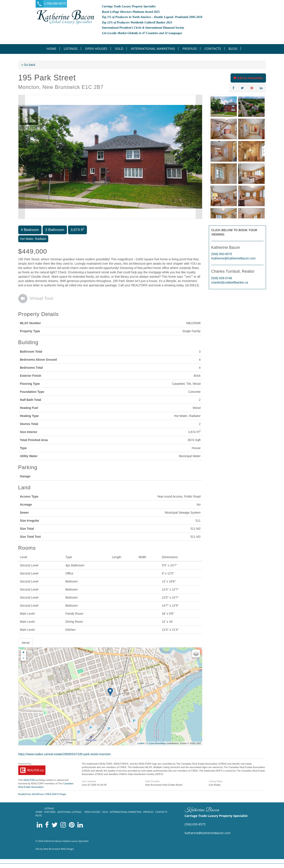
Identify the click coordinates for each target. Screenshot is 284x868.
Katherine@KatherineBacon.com (233, 258)
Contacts (213, 49)
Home (51, 49)
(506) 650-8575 (222, 254)
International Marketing (153, 49)
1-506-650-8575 (55, 3)
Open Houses (96, 49)
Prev (22, 157)
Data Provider (152, 781)
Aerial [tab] (26, 643)
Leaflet (141, 743)
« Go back (28, 65)
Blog (233, 49)
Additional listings (70, 812)
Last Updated (89, 781)
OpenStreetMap (157, 743)
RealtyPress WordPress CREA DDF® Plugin (42, 794)
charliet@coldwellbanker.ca (230, 282)
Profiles (190, 49)
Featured (50, 812)
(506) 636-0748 (222, 278)
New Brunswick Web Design (59, 849)
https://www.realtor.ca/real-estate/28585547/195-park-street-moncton (65, 754)
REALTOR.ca (31, 780)
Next (199, 157)
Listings (71, 49)
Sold (119, 49)
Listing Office (216, 781)
